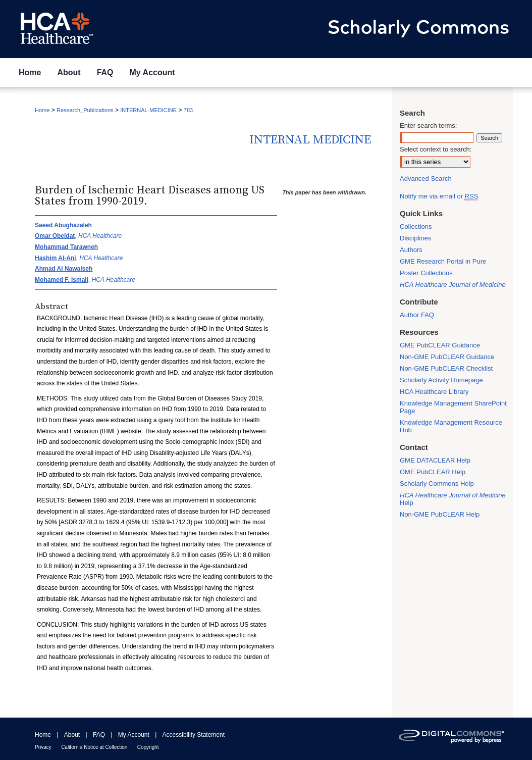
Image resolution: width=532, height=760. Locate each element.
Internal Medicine (310, 140)
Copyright (148, 747)
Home (42, 110)
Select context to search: (436, 149)
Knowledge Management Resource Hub (451, 426)
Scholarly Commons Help (437, 484)
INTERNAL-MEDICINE (148, 110)
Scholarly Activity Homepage (441, 380)
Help (453, 499)
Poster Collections (426, 273)
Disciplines (415, 238)
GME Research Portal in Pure (443, 261)
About (72, 735)
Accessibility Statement (194, 735)
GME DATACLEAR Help (435, 460)
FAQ (99, 735)
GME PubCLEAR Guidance (440, 345)
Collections (416, 226)
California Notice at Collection (94, 747)
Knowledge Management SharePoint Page (453, 407)
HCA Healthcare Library (434, 392)
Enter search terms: (428, 125)
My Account (134, 735)
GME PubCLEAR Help (433, 472)
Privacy (43, 747)
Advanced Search (426, 179)
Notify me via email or (439, 196)
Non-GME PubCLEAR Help (440, 514)
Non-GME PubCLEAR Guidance (447, 357)
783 (188, 110)
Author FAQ (417, 315)
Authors (411, 250)
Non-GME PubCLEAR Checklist (446, 368)
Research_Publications (85, 110)
